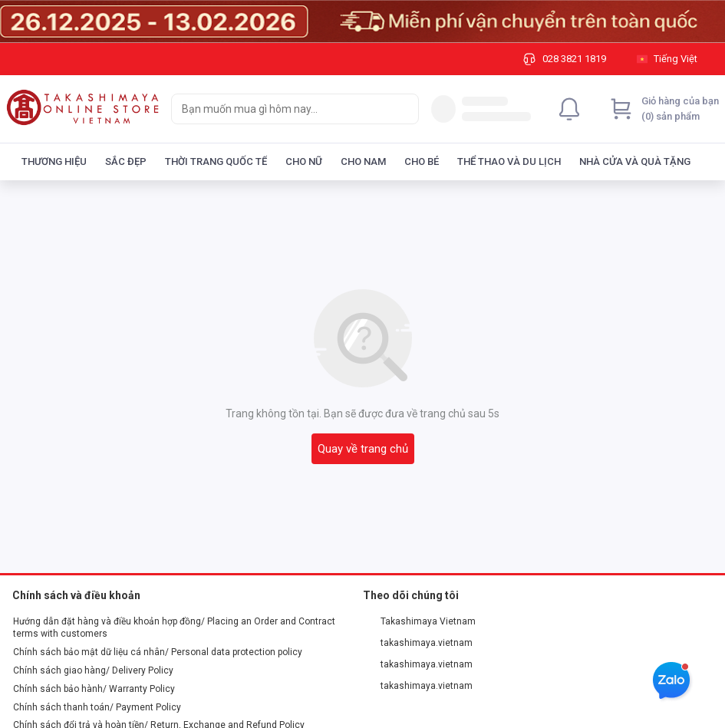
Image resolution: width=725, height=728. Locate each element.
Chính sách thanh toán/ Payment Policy (97, 707)
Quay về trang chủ (363, 449)
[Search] (404, 109)
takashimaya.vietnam (418, 643)
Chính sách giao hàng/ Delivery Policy (93, 670)
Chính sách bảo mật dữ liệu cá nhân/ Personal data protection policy (158, 652)
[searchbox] (281, 109)
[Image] (362, 21)
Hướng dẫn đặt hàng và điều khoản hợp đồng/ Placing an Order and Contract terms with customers (174, 628)
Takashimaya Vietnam (420, 621)
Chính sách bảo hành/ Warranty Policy (94, 689)
